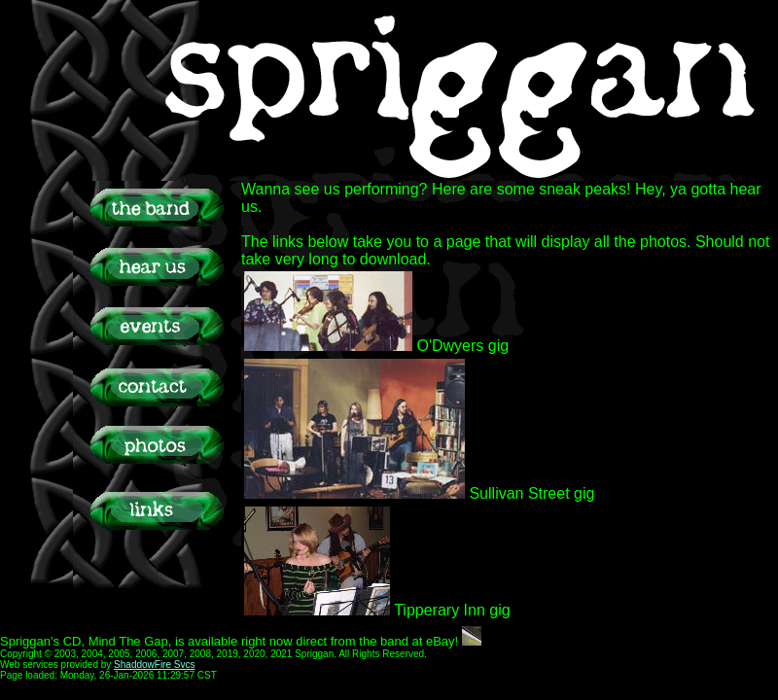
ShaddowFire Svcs (154, 665)
